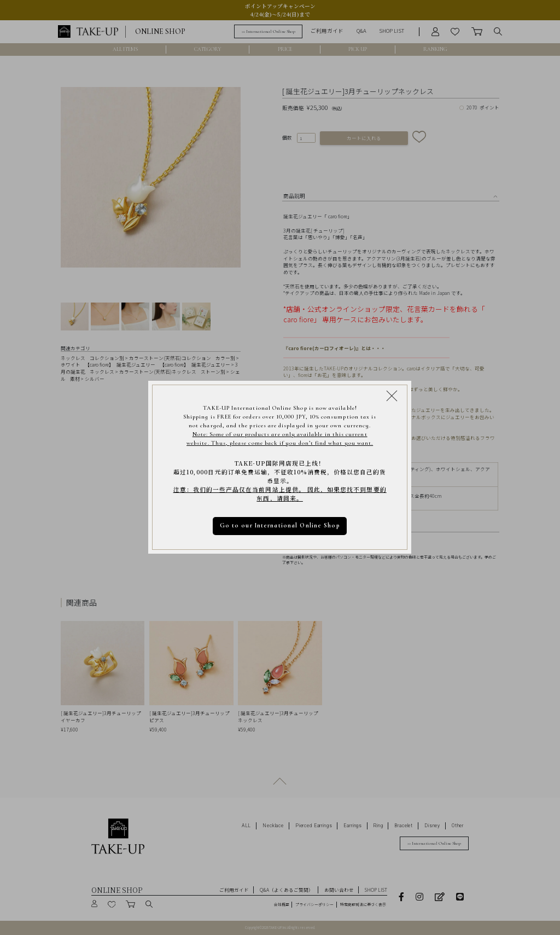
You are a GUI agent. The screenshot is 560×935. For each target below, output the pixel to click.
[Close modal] (392, 396)
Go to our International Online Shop (280, 526)
